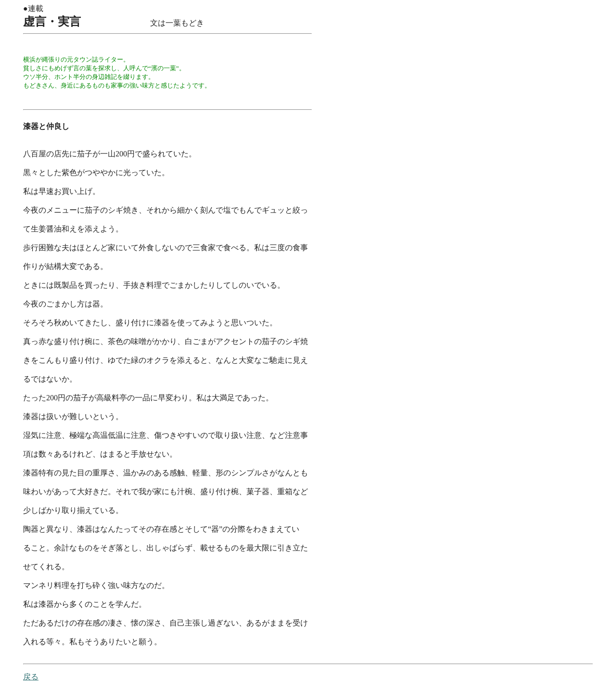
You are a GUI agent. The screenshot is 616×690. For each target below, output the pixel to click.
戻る (31, 677)
